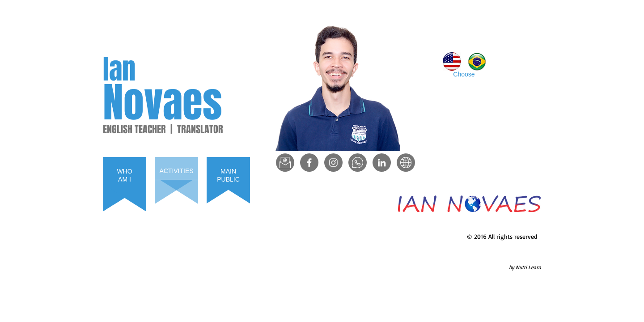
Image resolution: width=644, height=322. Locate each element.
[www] (406, 163)
